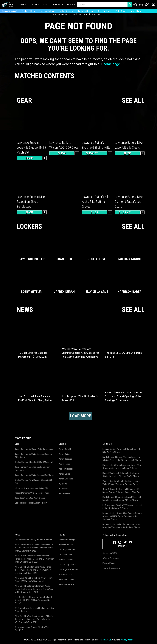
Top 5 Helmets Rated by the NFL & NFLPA (33, 540)
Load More (81, 416)
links (89, 14)
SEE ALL (133, 101)
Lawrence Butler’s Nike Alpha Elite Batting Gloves (96, 202)
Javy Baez (136, 11)
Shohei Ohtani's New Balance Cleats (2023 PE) (34, 482)
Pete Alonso (121, 11)
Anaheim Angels (66, 545)
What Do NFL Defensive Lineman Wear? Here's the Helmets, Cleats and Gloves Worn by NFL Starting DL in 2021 (34, 589)
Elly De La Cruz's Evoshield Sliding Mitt (32, 488)
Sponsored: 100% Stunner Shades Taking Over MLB (33, 629)
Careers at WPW (110, 553)
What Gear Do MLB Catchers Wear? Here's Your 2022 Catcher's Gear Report (34, 579)
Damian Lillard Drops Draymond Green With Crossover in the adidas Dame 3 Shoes (122, 467)
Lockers (34, 5)
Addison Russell (66, 469)
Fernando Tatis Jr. (47, 11)
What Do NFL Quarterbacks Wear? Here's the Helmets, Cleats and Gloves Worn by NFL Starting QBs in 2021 (33, 570)
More (70, 5)
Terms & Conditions (111, 568)
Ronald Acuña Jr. (10, 11)
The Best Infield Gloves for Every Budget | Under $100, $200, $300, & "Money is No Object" (33, 600)
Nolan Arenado (66, 11)
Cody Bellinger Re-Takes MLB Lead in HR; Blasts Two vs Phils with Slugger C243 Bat (121, 491)
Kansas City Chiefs (67, 565)
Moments (58, 5)
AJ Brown (63, 484)
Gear (23, 5)
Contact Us (106, 640)
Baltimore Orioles (66, 579)
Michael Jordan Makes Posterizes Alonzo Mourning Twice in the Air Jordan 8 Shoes (121, 526)
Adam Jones (64, 464)
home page (112, 64)
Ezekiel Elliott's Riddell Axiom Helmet (31, 503)
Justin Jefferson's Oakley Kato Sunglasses (34, 449)
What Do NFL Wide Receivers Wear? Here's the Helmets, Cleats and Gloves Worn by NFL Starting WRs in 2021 (34, 619)
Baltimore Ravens (66, 584)
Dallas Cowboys (66, 560)
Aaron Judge (64, 454)
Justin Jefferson (85, 11)
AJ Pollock (63, 489)
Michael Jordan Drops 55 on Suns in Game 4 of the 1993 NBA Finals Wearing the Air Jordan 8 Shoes (122, 516)
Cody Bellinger (104, 11)
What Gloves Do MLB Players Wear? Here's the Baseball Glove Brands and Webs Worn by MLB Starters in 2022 (34, 548)
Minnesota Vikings (67, 540)
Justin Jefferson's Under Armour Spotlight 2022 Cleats (34, 456)
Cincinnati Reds (65, 555)
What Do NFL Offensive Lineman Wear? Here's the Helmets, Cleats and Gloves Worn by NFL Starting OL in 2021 (34, 559)
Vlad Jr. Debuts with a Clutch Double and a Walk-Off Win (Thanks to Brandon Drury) (121, 483)
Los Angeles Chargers (69, 569)
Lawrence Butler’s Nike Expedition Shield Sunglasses (31, 202)
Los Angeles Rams (67, 550)
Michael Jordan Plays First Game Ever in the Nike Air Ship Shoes (122, 451)
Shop (29, 158)
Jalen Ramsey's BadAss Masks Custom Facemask (32, 469)
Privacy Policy (109, 563)
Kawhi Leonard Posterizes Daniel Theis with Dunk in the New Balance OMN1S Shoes (122, 499)
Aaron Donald (65, 449)
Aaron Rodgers (65, 459)
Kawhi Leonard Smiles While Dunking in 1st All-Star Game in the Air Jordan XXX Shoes (122, 459)
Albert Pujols (64, 494)
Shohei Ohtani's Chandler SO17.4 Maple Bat (34, 462)
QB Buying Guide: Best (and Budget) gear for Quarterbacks (34, 610)
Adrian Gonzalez (66, 479)
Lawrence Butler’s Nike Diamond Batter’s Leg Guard (129, 202)
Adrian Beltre (64, 474)
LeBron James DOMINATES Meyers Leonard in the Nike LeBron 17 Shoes (122, 507)
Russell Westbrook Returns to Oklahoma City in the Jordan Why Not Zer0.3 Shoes (121, 475)
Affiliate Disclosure (111, 558)
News (46, 5)
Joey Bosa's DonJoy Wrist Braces (30, 498)
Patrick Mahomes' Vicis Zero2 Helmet (32, 493)
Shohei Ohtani (28, 11)
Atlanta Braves (65, 575)
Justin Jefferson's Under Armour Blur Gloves (35, 475)
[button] (153, 5)
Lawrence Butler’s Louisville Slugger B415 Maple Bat (31, 148)
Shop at (94, 153)
